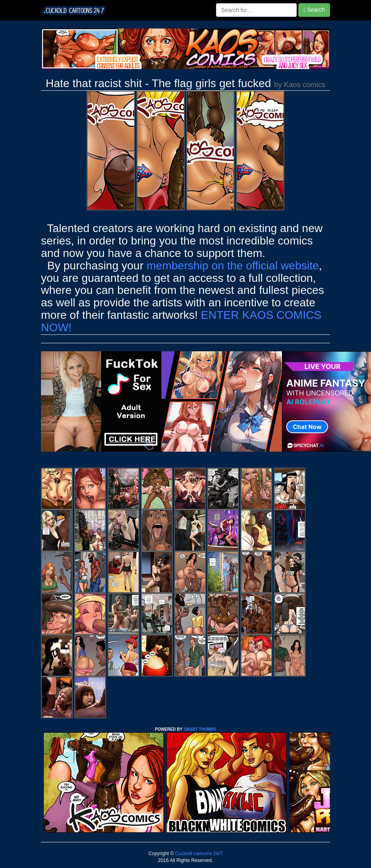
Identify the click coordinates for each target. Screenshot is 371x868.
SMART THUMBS (200, 729)
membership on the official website (233, 266)
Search (314, 10)
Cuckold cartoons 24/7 (198, 854)
